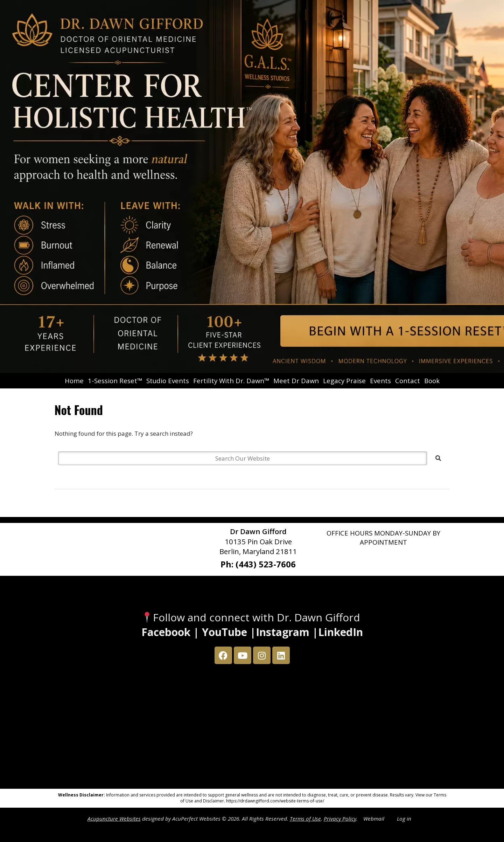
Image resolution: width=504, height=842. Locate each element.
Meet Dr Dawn (296, 381)
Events (380, 381)
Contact (408, 381)
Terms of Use (305, 819)
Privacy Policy (340, 819)
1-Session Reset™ (115, 381)
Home (74, 381)
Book (432, 381)
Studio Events (168, 381)
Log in (404, 819)
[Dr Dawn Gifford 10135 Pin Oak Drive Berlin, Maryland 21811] (252, 728)
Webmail (374, 819)
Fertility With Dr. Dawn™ (231, 381)
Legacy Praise (344, 381)
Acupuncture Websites (114, 819)
